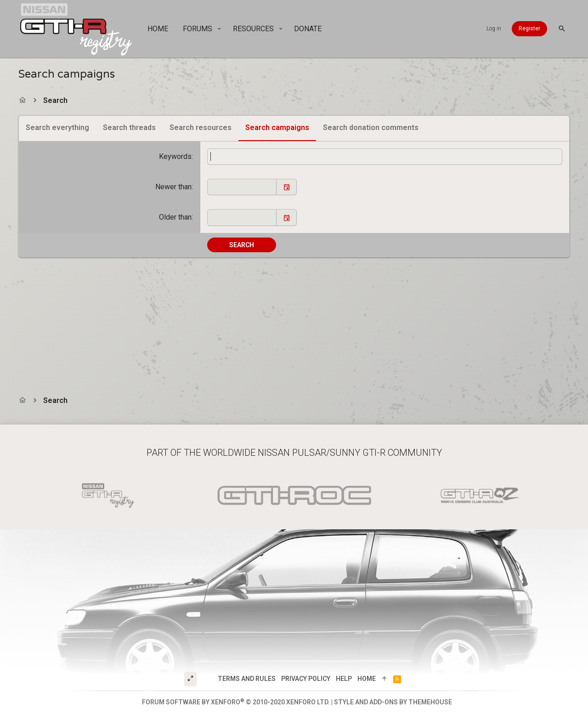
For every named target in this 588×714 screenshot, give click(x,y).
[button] (219, 29)
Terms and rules (247, 679)
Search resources (201, 127)
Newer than (173, 187)
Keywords (175, 156)
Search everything (57, 127)
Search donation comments (371, 127)
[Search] (562, 29)
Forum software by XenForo (236, 702)
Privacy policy (306, 679)
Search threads (129, 127)
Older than (175, 217)
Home (367, 679)
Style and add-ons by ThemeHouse (393, 702)
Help (344, 679)
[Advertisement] (294, 322)
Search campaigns (277, 127)
